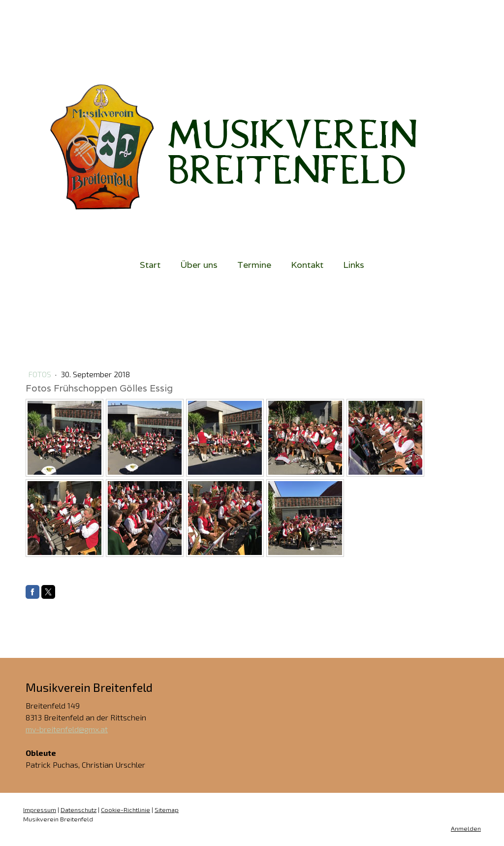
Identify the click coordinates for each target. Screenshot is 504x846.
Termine (254, 265)
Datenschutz (79, 810)
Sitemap (167, 810)
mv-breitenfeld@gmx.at (67, 729)
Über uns (199, 265)
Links (354, 265)
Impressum (40, 810)
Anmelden (466, 828)
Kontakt (307, 265)
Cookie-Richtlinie (126, 810)
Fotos (41, 374)
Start (150, 265)
